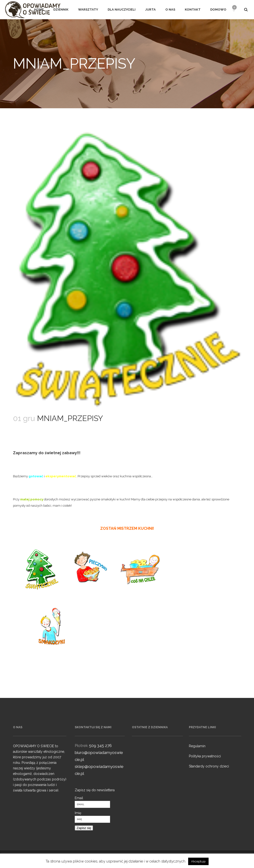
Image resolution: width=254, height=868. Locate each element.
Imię (78, 813)
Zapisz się (84, 828)
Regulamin (197, 746)
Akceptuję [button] (198, 861)
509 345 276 (100, 746)
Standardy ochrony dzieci (209, 766)
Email (79, 798)
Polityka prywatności (205, 756)
